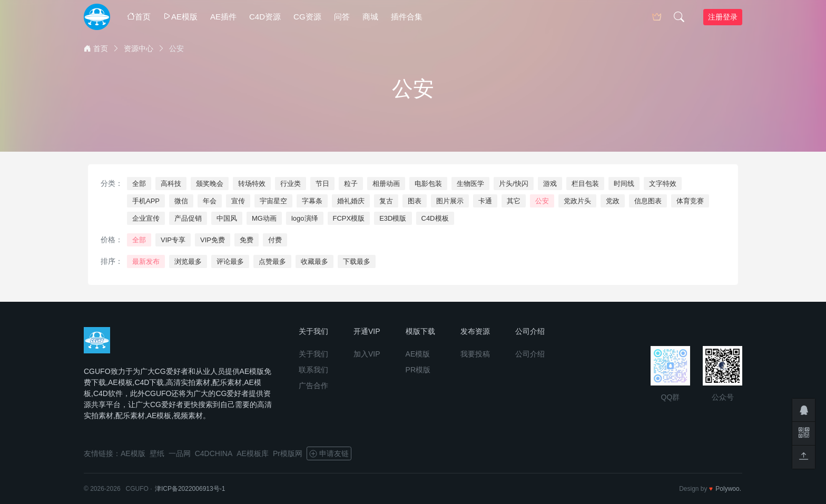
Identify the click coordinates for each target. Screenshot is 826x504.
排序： (112, 261)
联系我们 (313, 370)
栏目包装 (585, 184)
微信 (181, 201)
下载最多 (357, 261)
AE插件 (223, 17)
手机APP (146, 201)
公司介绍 (530, 354)
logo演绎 (305, 218)
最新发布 (146, 261)
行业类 (291, 184)
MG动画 (264, 218)
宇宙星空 (273, 201)
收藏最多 (314, 261)
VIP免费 (213, 240)
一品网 (180, 453)
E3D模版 (393, 218)
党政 (613, 201)
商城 (370, 17)
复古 (386, 201)
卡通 (485, 201)
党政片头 (577, 201)
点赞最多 (272, 261)
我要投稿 (475, 354)
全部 (139, 184)
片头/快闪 (514, 184)
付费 (275, 240)
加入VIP (367, 354)
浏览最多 (188, 261)
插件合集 (407, 17)
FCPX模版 (349, 218)
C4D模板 (435, 218)
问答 (342, 17)
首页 (139, 17)
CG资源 (307, 17)
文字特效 (663, 184)
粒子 (351, 184)
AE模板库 (253, 453)
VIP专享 (173, 240)
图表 (415, 201)
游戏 (550, 184)
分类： (112, 183)
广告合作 (313, 386)
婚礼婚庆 (351, 201)
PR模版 (418, 370)
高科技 (171, 184)
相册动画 (386, 184)
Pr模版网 (288, 453)
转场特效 (252, 184)
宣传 (238, 201)
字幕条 (312, 201)
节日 (322, 184)
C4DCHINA (214, 453)
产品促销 (188, 218)
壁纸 (157, 453)
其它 (514, 201)
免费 (247, 240)
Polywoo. (728, 489)
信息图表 (648, 201)
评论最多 (230, 261)
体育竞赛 (690, 201)
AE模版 (180, 17)
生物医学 (470, 184)
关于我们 (313, 354)
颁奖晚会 (210, 184)
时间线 (624, 184)
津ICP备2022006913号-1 (190, 489)
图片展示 (450, 201)
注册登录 (723, 17)
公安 (542, 201)
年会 (210, 201)
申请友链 (329, 453)
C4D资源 (265, 17)
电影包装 (428, 184)
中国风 (227, 218)
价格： (112, 240)
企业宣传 (146, 218)
